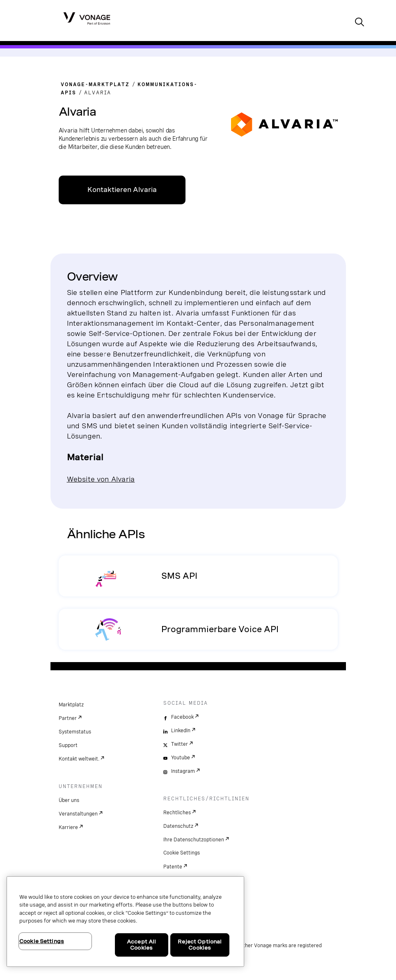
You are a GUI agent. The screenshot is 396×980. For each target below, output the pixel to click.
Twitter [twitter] (180, 744)
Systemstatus (75, 732)
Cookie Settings (182, 853)
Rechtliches (177, 813)
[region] (125, 922)
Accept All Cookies (141, 945)
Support (68, 745)
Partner (68, 718)
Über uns (69, 800)
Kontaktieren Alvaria (122, 190)
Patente (173, 867)
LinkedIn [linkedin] (181, 731)
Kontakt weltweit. (79, 759)
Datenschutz (178, 826)
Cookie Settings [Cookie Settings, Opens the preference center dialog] (42, 941)
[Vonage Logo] (87, 18)
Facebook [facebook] (182, 717)
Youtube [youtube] (181, 758)
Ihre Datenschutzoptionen (194, 840)
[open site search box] (359, 23)
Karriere (68, 827)
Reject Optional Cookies (200, 945)
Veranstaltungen (78, 814)
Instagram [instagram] (183, 771)
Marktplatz (71, 705)
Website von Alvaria (101, 479)
